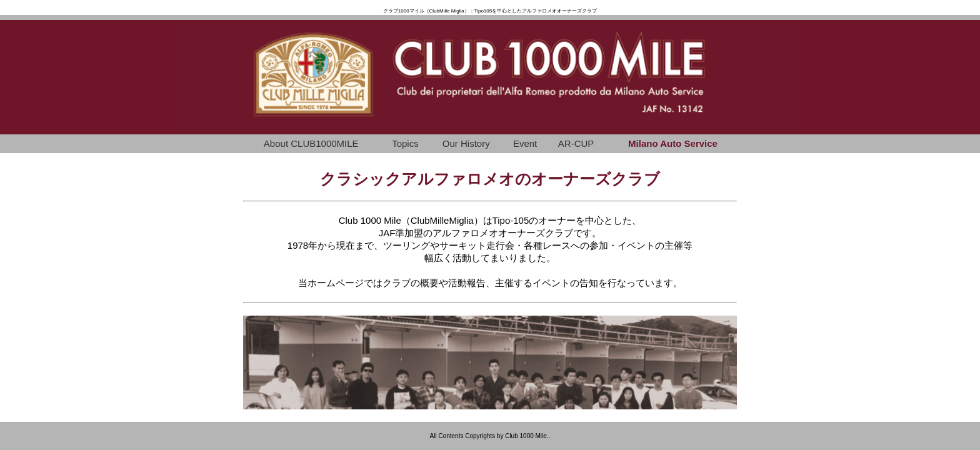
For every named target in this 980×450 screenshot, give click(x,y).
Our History (466, 143)
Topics (405, 143)
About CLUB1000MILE (311, 143)
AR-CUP (576, 143)
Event (525, 143)
